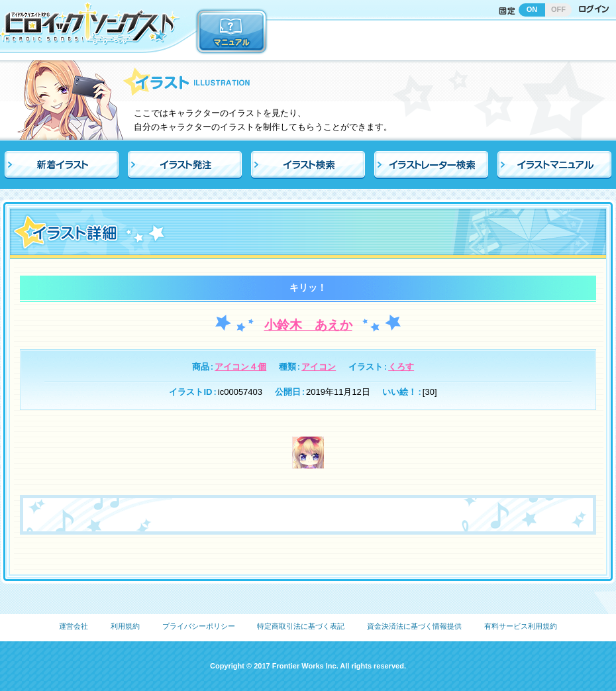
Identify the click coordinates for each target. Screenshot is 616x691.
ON (532, 9)
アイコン (319, 367)
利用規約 (125, 626)
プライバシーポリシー (199, 626)
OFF (558, 9)
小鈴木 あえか (308, 325)
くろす (401, 367)
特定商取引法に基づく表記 (301, 626)
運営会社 (74, 626)
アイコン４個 (240, 367)
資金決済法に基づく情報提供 (414, 626)
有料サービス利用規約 (521, 626)
